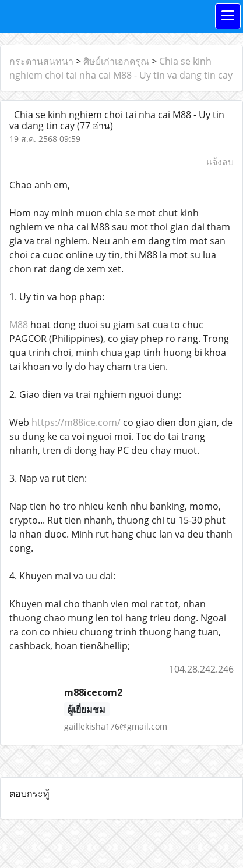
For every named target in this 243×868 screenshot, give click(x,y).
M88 (19, 325)
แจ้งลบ (220, 162)
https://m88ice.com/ (76, 422)
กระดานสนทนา (41, 61)
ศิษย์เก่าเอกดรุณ (116, 61)
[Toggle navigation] (228, 16)
